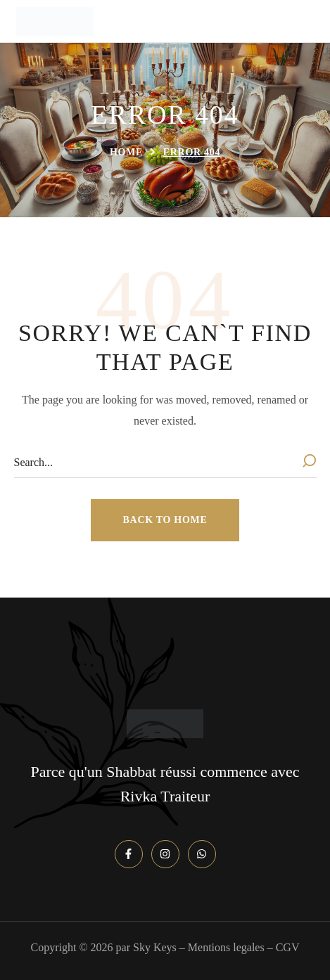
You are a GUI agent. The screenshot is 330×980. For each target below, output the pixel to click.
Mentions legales (226, 947)
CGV (288, 947)
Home (126, 152)
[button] (165, 520)
